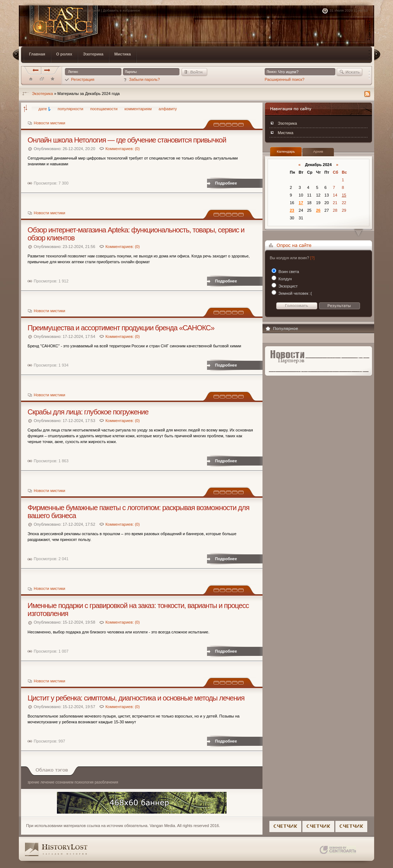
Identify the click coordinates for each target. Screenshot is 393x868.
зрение (33, 782)
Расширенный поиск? (285, 79)
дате (43, 109)
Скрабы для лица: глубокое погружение (88, 412)
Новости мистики (49, 123)
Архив (318, 151)
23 (292, 210)
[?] (313, 258)
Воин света (288, 272)
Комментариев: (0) (123, 149)
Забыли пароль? (141, 79)
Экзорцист (287, 286)
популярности (71, 109)
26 (318, 210)
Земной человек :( (295, 293)
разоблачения (106, 782)
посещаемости (104, 109)
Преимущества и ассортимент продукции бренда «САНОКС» (121, 328)
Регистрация (80, 79)
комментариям (138, 109)
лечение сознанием (57, 782)
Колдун (285, 279)
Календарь (286, 151)
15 (344, 195)
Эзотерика (287, 123)
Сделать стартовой (84, 10)
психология (84, 782)
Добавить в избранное (122, 10)
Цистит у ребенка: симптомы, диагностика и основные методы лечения (136, 698)
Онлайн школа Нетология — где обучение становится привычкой (127, 140)
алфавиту (167, 109)
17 (301, 203)
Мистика (286, 133)
